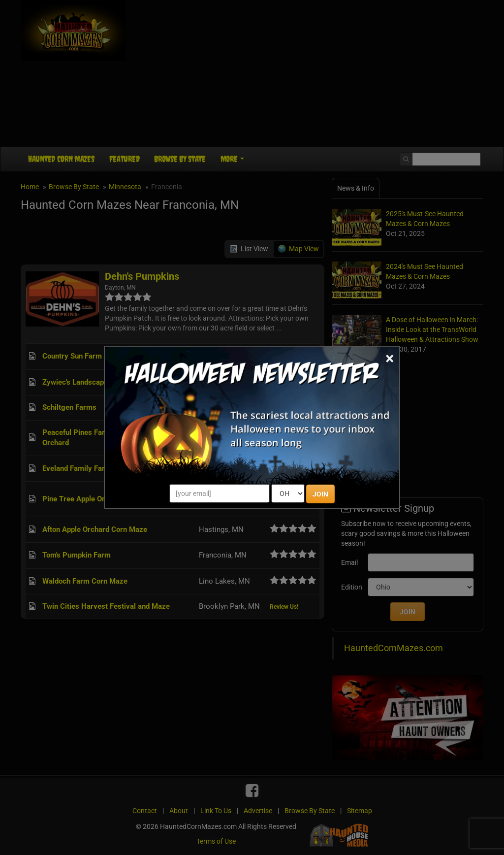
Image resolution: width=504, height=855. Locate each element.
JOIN (320, 494)
